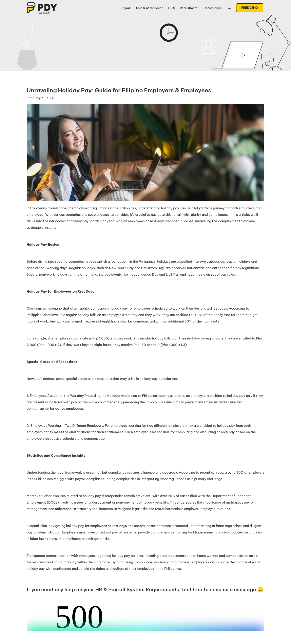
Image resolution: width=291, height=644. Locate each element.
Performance (212, 8)
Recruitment (189, 8)
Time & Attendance (149, 8)
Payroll (125, 8)
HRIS (172, 8)
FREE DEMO (250, 8)
